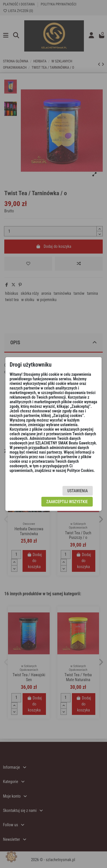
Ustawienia (78, 491)
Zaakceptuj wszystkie (67, 502)
